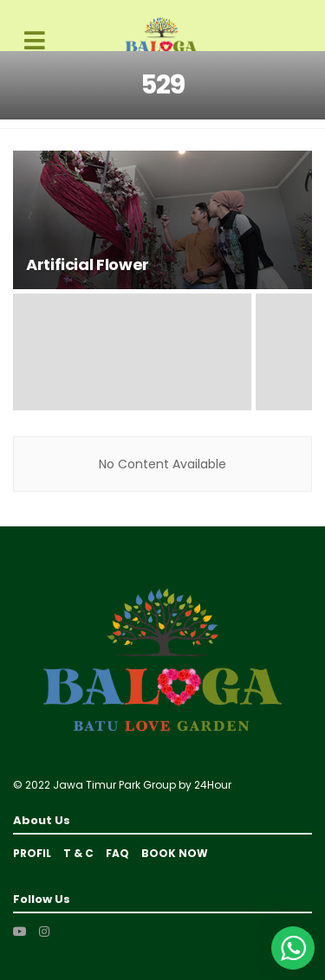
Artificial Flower (88, 264)
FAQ (117, 853)
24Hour (213, 785)
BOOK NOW (175, 853)
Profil (32, 853)
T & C (78, 853)
